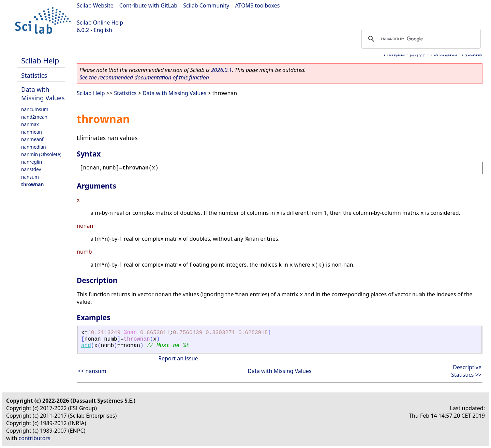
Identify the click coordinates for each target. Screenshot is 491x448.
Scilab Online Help (100, 23)
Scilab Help (40, 61)
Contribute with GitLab (148, 5)
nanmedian (34, 147)
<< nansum (92, 371)
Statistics (34, 75)
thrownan (32, 184)
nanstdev (31, 169)
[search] (420, 39)
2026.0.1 (221, 70)
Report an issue (178, 358)
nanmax (30, 124)
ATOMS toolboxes (258, 5)
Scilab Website (95, 5)
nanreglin (32, 162)
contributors (35, 438)
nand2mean (34, 117)
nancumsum (35, 109)
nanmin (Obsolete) (41, 154)
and (86, 346)
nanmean (32, 132)
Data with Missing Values (43, 93)
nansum (30, 177)
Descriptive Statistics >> (466, 371)
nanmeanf (32, 139)
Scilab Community (206, 5)
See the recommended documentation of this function (144, 77)
